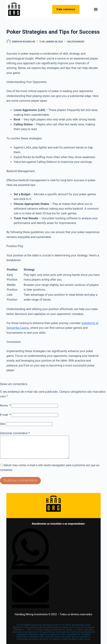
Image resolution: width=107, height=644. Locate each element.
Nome (5, 406)
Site (2, 424)
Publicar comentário (20, 485)
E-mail (5, 415)
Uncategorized (76, 42)
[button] (96, 9)
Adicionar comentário (15, 433)
